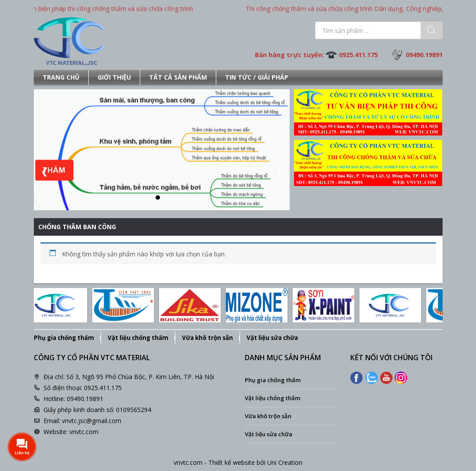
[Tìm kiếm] (432, 30)
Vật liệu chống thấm (138, 338)
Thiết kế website (232, 462)
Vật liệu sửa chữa (272, 338)
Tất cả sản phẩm (178, 77)
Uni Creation (285, 462)
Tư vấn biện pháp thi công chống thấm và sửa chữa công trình (108, 9)
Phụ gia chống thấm (64, 338)
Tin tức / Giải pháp (257, 77)
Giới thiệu (114, 77)
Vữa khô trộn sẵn (207, 338)
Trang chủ (61, 77)
